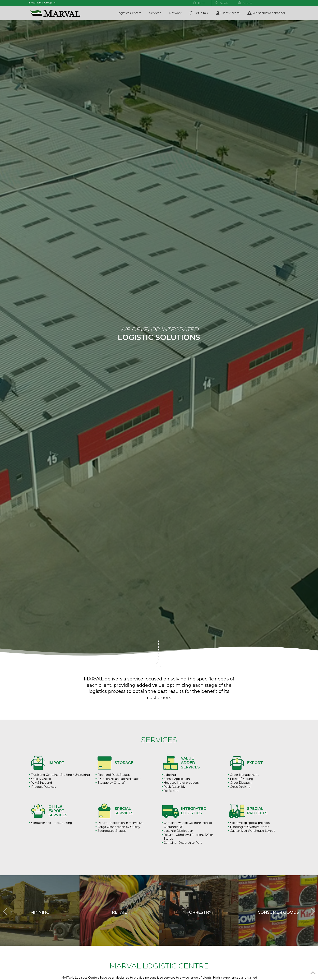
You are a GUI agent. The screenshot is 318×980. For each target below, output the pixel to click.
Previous (4, 909)
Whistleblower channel (266, 13)
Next (312, 909)
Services (155, 13)
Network (175, 13)
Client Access (228, 13)
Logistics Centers (129, 13)
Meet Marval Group (42, 3)
